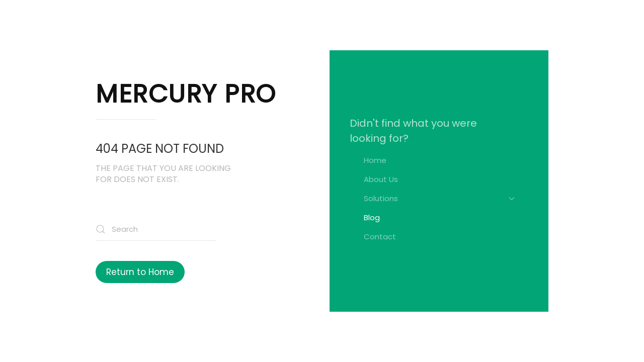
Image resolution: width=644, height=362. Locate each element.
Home (375, 160)
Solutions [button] (439, 198)
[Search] (156, 230)
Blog (372, 217)
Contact (380, 237)
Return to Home (140, 272)
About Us (381, 179)
